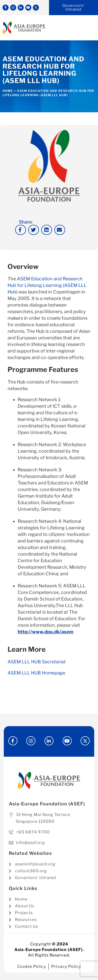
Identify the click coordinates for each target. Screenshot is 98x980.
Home (8, 91)
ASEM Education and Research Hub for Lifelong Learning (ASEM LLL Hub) (47, 285)
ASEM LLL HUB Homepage (36, 673)
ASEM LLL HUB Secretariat (37, 662)
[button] (21, 230)
